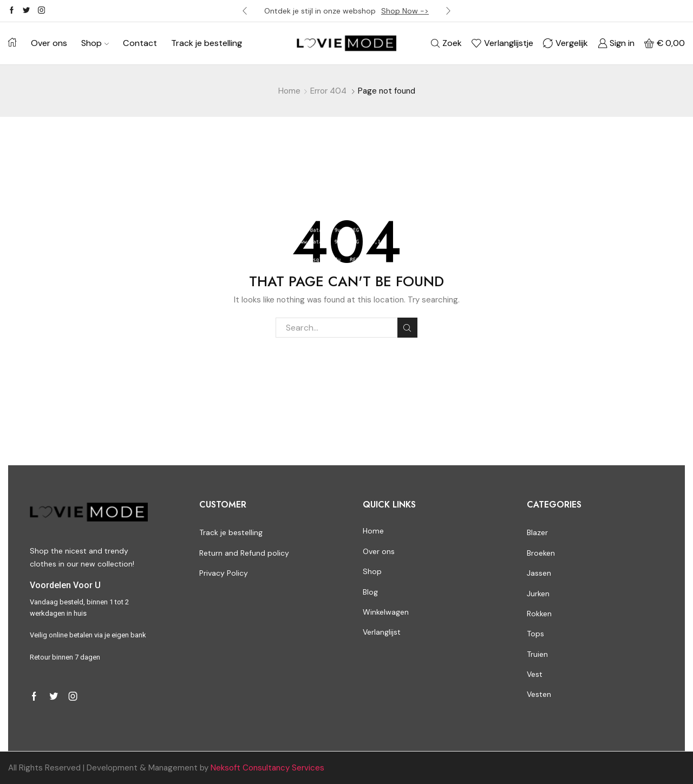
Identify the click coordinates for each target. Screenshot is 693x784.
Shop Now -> (405, 11)
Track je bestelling (207, 43)
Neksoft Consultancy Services (267, 768)
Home (289, 91)
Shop (95, 43)
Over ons (49, 43)
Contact (140, 43)
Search (407, 328)
